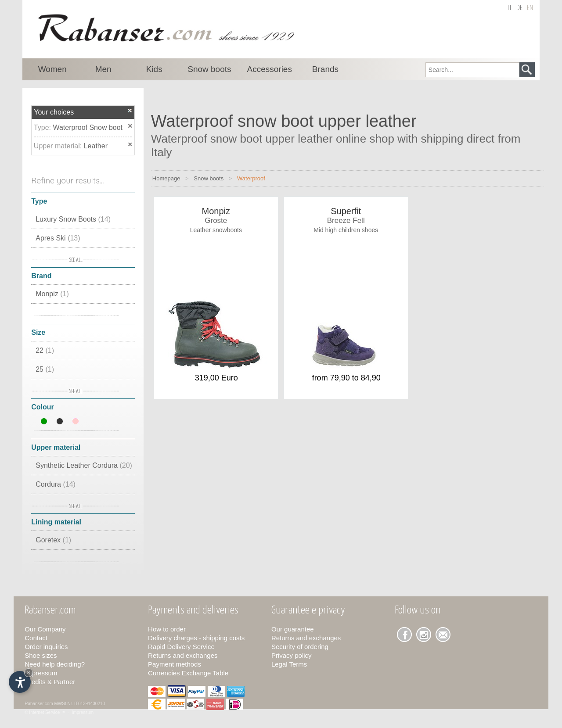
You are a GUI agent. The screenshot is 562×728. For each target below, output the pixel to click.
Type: (43, 127)
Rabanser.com (39, 704)
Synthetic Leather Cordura (84, 465)
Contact (36, 638)
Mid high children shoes (346, 230)
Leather (96, 146)
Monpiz (52, 294)
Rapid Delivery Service (181, 647)
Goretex (53, 540)
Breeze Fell (346, 221)
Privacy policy (292, 655)
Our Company (45, 629)
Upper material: (59, 146)
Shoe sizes (41, 655)
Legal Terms (289, 664)
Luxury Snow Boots (73, 219)
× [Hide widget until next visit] (29, 672)
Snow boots (209, 178)
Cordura (56, 484)
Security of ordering (300, 647)
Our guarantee (293, 629)
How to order (167, 629)
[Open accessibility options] (20, 682)
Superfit (346, 211)
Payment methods (175, 664)
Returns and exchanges (183, 655)
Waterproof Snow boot (88, 127)
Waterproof (251, 178)
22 (45, 350)
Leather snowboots (216, 230)
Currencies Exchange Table (188, 673)
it (510, 8)
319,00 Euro (216, 378)
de (519, 8)
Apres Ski (58, 238)
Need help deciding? (55, 664)
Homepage (166, 178)
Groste (216, 221)
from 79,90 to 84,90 (346, 378)
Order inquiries (46, 647)
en (530, 8)
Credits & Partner (50, 682)
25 (45, 369)
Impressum (41, 673)
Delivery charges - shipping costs (196, 638)
